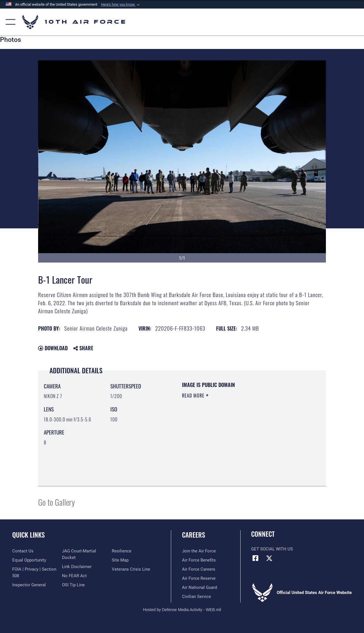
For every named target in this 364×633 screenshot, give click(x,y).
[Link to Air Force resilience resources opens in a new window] (122, 551)
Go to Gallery (56, 502)
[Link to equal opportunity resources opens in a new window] (29, 560)
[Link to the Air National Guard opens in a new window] (199, 587)
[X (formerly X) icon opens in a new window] (269, 558)
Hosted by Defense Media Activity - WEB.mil (182, 610)
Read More (194, 396)
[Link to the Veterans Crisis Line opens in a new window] (131, 569)
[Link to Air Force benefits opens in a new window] (199, 560)
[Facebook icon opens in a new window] (255, 558)
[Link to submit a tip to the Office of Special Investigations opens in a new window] (73, 585)
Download (53, 348)
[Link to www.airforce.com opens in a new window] (199, 551)
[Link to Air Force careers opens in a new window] (199, 569)
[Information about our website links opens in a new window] (77, 567)
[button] (121, 5)
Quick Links (28, 535)
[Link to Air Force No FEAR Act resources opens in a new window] (74, 576)
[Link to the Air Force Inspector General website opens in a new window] (29, 585)
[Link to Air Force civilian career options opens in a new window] (197, 597)
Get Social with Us (272, 549)
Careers (194, 535)
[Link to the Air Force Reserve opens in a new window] (199, 578)
